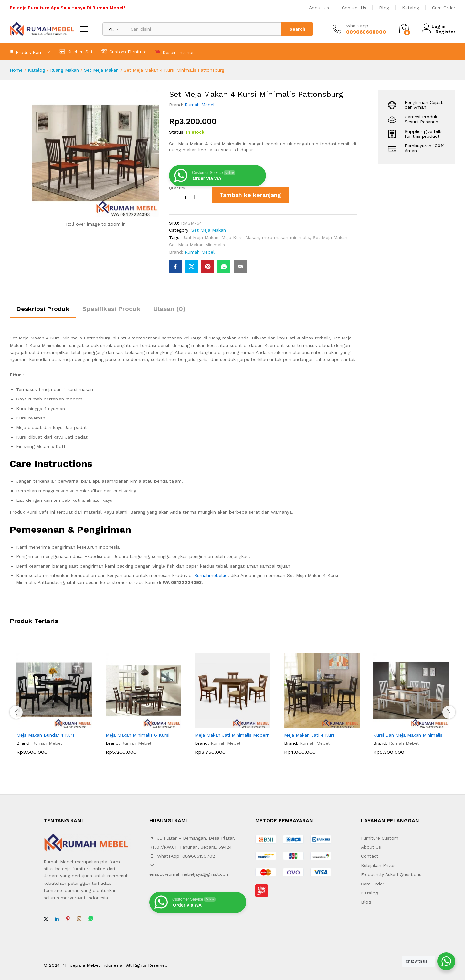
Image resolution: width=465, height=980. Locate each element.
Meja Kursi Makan (240, 236)
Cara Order (444, 8)
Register (445, 32)
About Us (319, 8)
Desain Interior (174, 52)
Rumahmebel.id (211, 574)
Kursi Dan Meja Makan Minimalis (408, 733)
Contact (370, 855)
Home (16, 70)
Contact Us (354, 8)
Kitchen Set (76, 51)
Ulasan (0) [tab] (169, 308)
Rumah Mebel (200, 105)
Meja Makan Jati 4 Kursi (310, 733)
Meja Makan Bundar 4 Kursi (46, 733)
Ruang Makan (64, 70)
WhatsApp (357, 26)
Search (297, 29)
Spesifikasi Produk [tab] (111, 308)
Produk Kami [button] (27, 52)
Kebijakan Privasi (379, 864)
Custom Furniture (124, 51)
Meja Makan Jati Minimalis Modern (232, 733)
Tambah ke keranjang (250, 195)
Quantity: (177, 188)
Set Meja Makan (101, 70)
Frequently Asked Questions (391, 873)
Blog (384, 8)
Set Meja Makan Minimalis (197, 243)
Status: (177, 132)
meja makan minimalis (286, 236)
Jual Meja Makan (200, 236)
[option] (54, 707)
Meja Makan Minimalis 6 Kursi (137, 733)
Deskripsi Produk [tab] (43, 308)
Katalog (411, 8)
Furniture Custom (380, 836)
